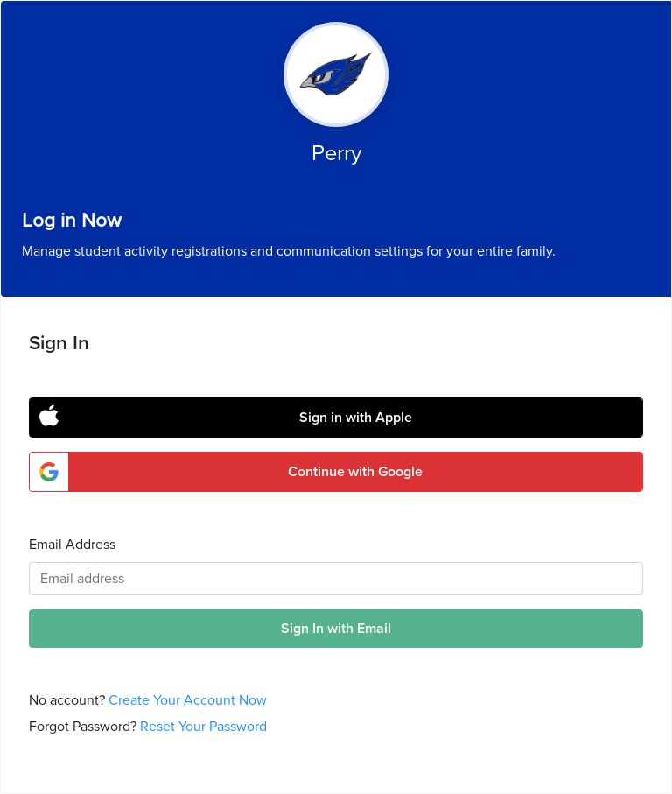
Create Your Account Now (188, 700)
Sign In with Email (336, 629)
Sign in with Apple (356, 418)
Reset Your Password (203, 727)
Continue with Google (355, 472)
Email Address (72, 545)
